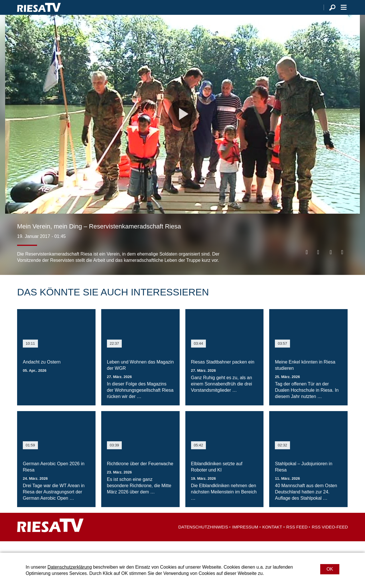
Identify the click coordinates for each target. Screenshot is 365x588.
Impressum (245, 538)
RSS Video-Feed (330, 538)
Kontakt (272, 538)
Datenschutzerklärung (70, 567)
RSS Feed (297, 538)
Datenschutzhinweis (203, 538)
